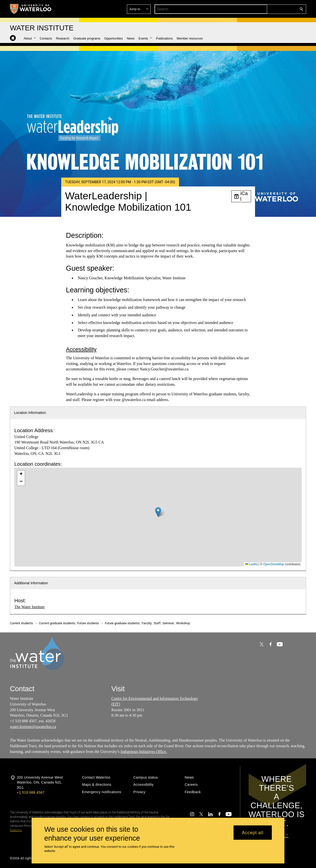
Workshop (183, 623)
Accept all (253, 832)
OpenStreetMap (274, 564)
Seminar (168, 623)
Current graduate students (57, 623)
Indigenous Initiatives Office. (144, 751)
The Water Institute (30, 607)
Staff (157, 623)
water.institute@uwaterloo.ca (33, 727)
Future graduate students (122, 623)
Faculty (147, 623)
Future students (88, 623)
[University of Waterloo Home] (31, 9)
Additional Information (31, 583)
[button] (266, 9)
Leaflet (251, 564)
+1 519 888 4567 (31, 792)
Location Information (30, 413)
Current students (21, 623)
